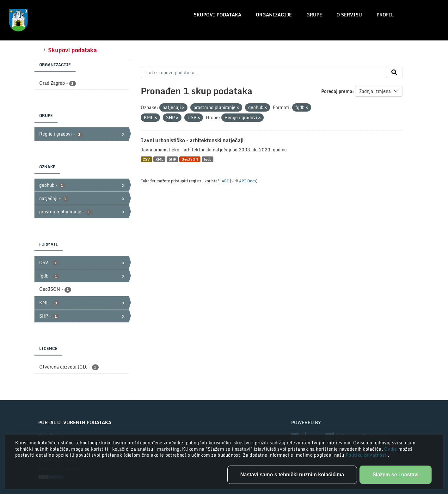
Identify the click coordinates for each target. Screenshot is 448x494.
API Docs (248, 181)
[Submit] (394, 72)
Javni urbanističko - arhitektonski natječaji (192, 140)
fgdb (208, 159)
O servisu (349, 15)
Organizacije (274, 15)
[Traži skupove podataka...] (264, 72)
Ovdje (391, 449)
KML (159, 159)
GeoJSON (190, 159)
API (225, 181)
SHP (172, 159)
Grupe (314, 15)
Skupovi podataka (218, 15)
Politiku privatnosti (367, 455)
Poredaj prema (337, 91)
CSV (146, 159)
